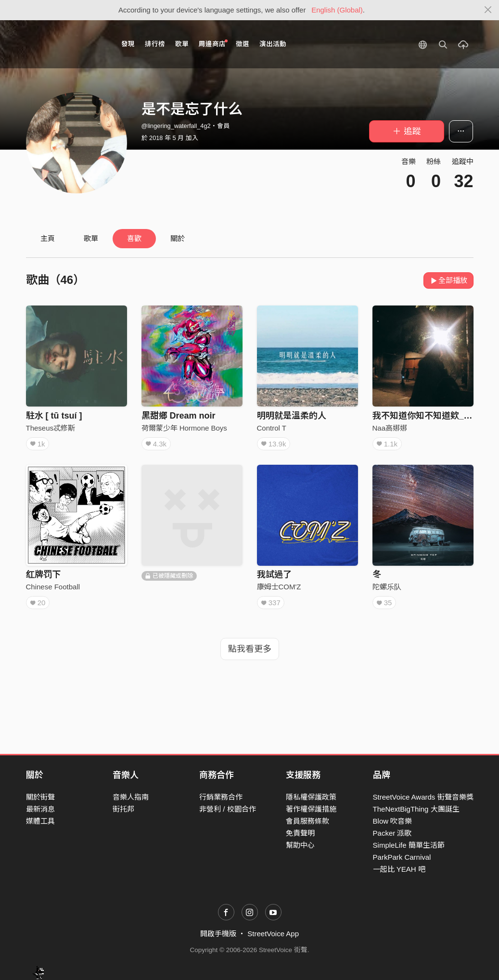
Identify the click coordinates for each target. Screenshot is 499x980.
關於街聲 (40, 797)
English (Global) (337, 10)
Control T (272, 428)
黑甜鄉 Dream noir (179, 416)
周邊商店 (213, 44)
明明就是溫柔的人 (292, 416)
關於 (178, 238)
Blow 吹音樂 (393, 821)
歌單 (182, 44)
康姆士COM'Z (279, 587)
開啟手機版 (218, 934)
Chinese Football (53, 587)
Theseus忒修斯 (51, 428)
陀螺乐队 (387, 587)
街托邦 (123, 809)
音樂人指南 (131, 797)
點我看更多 (250, 649)
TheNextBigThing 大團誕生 (416, 809)
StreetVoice (66, 44)
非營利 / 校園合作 (228, 809)
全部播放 (449, 280)
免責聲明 (300, 833)
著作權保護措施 (311, 809)
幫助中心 (300, 845)
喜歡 (134, 238)
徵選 (243, 44)
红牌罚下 (43, 574)
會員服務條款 (307, 821)
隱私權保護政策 (311, 797)
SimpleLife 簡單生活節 (409, 845)
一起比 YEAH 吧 (399, 869)
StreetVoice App (273, 934)
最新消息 (40, 809)
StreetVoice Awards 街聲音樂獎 (423, 797)
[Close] (488, 10)
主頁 (48, 238)
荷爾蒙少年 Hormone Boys (184, 428)
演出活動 (273, 44)
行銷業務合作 (221, 797)
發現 (128, 44)
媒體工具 (40, 821)
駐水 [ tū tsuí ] (54, 416)
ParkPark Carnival (402, 857)
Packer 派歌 (392, 833)
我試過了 (274, 574)
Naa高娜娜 (390, 428)
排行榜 (155, 44)
